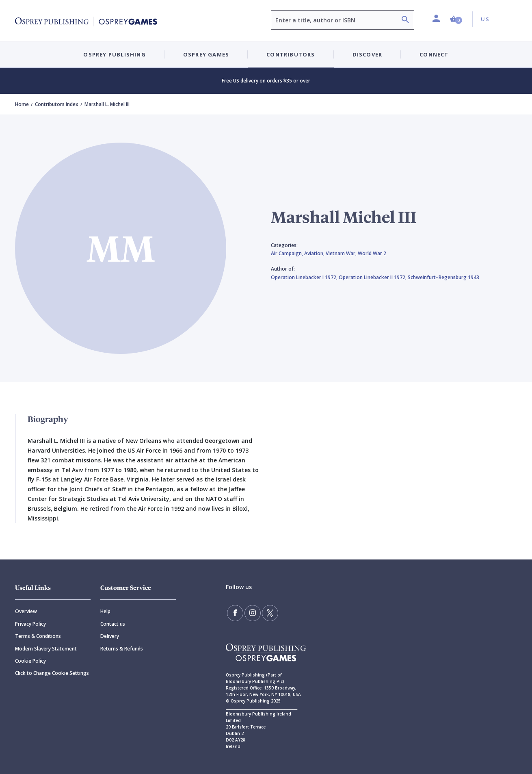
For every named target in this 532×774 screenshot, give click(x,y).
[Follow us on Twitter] (270, 613)
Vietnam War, (342, 253)
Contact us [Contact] (113, 624)
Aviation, (315, 253)
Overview (26, 611)
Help (105, 611)
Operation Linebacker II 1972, (373, 277)
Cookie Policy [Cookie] (30, 661)
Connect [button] (434, 54)
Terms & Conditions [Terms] (38, 636)
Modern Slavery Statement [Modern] (46, 649)
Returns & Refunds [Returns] (122, 649)
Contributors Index (57, 104)
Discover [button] (368, 54)
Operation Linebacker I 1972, (305, 277)
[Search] (405, 21)
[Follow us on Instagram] (253, 613)
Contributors (291, 54)
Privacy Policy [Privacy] (30, 624)
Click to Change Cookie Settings (52, 673)
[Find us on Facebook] (235, 613)
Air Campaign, (288, 253)
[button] (456, 19)
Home (22, 104)
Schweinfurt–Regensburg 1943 (443, 277)
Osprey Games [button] (206, 54)
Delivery (110, 636)
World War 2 (372, 253)
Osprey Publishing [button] (114, 54)
